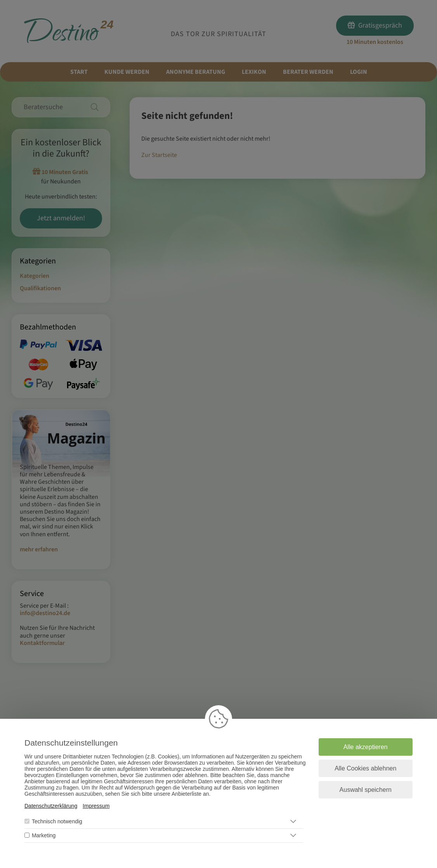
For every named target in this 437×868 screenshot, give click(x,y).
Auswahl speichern (366, 790)
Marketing (44, 835)
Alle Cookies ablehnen (365, 768)
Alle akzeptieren (366, 747)
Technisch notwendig (57, 821)
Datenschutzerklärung (51, 806)
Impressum (96, 806)
